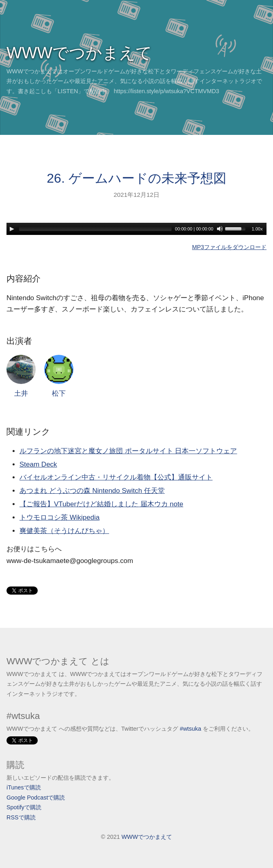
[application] (136, 229)
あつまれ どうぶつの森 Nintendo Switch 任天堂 (92, 491)
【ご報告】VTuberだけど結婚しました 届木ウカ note (101, 504)
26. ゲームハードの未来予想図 (136, 178)
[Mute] (220, 229)
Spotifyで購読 (24, 807)
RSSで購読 (21, 817)
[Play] (12, 229)
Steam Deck (38, 464)
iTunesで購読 (24, 787)
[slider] (95, 229)
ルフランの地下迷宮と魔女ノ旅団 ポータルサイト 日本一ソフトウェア (128, 451)
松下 (59, 376)
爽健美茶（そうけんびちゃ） (64, 531)
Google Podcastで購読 (36, 798)
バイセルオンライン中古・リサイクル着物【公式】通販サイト (116, 477)
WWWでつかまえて (79, 53)
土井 (21, 376)
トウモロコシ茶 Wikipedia (59, 517)
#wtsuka (190, 729)
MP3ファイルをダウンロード (229, 247)
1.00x (257, 229)
